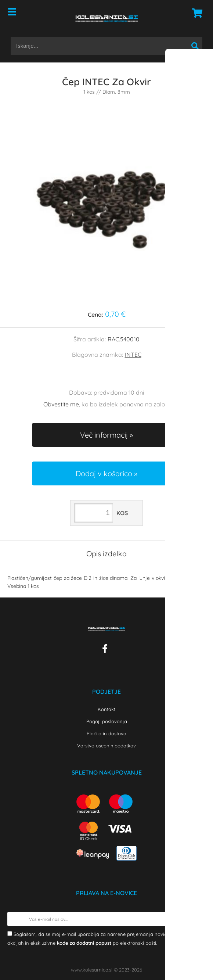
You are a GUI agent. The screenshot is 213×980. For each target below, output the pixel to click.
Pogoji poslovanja (107, 721)
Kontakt (106, 709)
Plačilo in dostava (106, 733)
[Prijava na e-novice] (199, 919)
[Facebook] (107, 650)
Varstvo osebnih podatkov (106, 746)
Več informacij (104, 435)
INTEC (133, 355)
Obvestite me (61, 404)
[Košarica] (195, 13)
